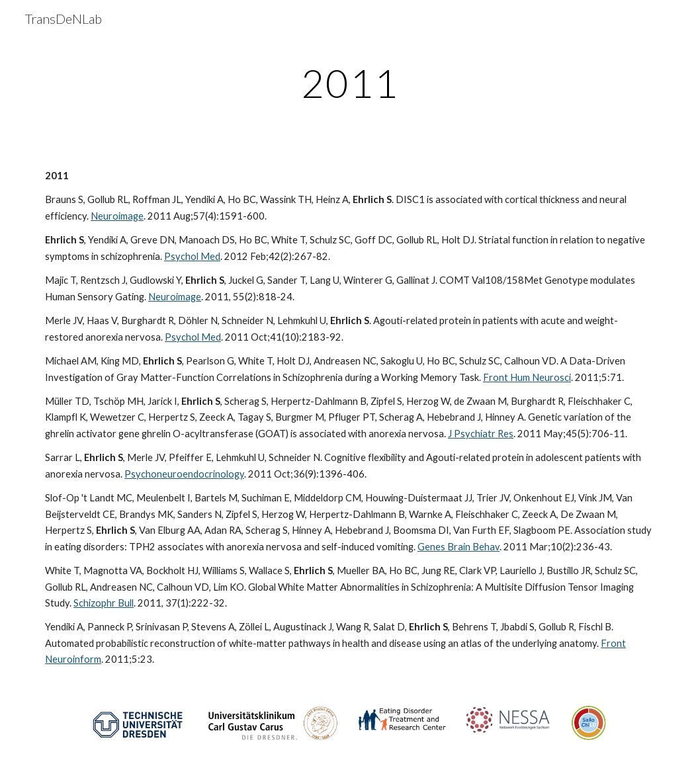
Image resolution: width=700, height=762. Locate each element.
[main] (350, 83)
